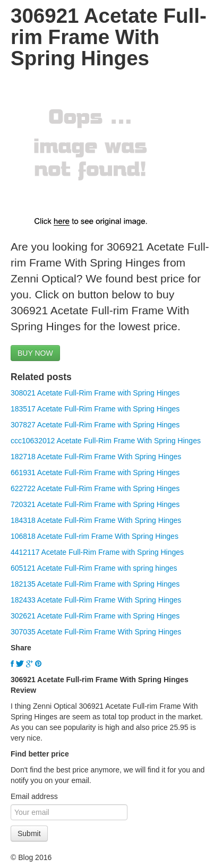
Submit (29, 833)
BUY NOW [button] (35, 353)
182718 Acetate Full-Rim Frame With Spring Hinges (96, 457)
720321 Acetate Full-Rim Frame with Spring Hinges (95, 504)
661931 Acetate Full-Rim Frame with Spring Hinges (95, 472)
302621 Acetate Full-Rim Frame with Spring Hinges (95, 616)
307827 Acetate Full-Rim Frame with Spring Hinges (95, 425)
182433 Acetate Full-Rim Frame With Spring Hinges (96, 600)
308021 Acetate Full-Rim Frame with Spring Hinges (95, 393)
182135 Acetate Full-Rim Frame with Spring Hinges (95, 584)
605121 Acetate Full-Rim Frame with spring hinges (94, 568)
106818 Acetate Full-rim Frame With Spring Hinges (95, 536)
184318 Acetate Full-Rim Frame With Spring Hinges (96, 520)
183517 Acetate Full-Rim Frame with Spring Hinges (95, 409)
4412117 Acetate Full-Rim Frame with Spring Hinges (97, 552)
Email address (34, 796)
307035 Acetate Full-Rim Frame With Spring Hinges (96, 632)
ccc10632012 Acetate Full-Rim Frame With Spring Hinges (106, 441)
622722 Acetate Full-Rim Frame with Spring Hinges (95, 488)
